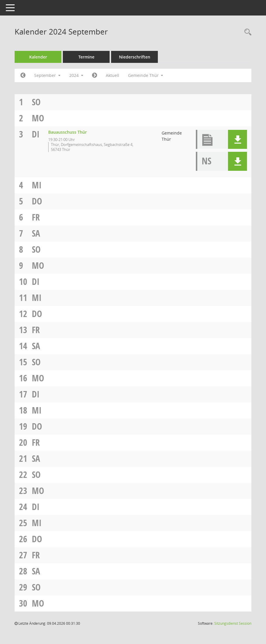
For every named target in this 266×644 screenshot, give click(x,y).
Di (36, 134)
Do (37, 201)
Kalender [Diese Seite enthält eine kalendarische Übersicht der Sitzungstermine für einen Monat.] (38, 57)
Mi (37, 185)
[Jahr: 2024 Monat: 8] (23, 75)
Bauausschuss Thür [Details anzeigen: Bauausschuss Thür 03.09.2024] (68, 132)
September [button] (47, 75)
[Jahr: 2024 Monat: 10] (95, 75)
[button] (237, 139)
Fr (36, 217)
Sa (36, 233)
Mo (38, 118)
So (36, 102)
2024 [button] (76, 75)
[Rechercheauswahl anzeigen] (246, 32)
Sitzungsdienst (233, 623)
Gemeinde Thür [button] (146, 75)
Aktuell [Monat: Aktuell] (113, 75)
